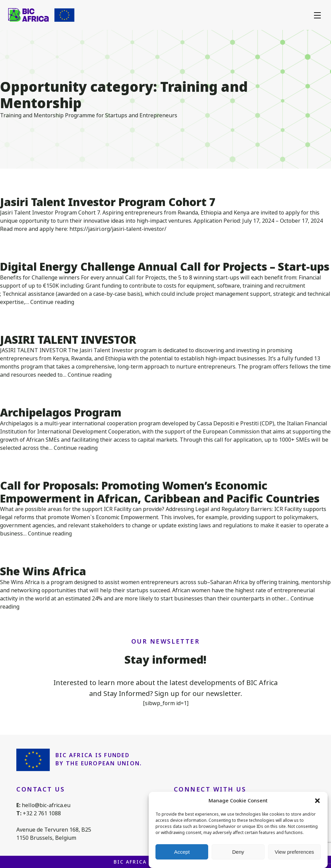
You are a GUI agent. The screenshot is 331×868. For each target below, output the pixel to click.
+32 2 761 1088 (42, 813)
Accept (182, 852)
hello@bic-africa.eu (46, 805)
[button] (317, 801)
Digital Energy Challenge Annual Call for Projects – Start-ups (165, 267)
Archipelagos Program (61, 413)
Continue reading (52, 302)
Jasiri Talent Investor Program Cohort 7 (108, 202)
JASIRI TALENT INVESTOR (68, 340)
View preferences (295, 852)
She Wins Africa (43, 571)
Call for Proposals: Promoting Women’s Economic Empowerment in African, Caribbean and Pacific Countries (160, 492)
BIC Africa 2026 (138, 862)
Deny (238, 852)
